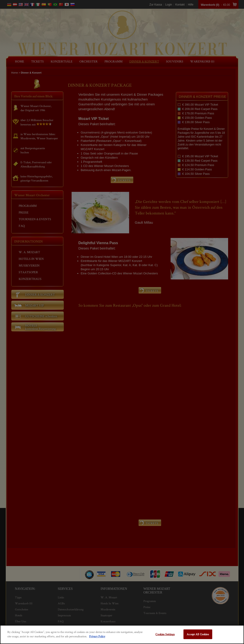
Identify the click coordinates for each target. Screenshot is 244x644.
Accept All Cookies (198, 634)
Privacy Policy (97, 636)
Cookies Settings (165, 634)
